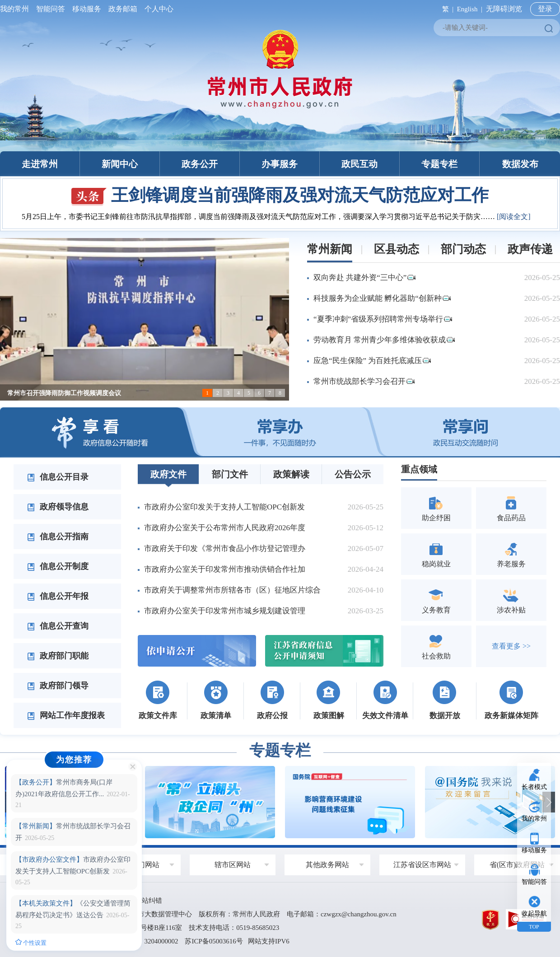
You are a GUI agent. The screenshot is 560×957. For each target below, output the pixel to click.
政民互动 (359, 164)
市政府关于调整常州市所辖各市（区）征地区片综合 (232, 590)
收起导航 (534, 913)
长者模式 (534, 787)
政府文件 (168, 474)
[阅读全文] (514, 217)
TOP (534, 927)
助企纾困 (436, 508)
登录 (545, 9)
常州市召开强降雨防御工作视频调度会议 (64, 393)
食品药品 (511, 508)
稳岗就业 (436, 554)
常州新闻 (330, 249)
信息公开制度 (58, 566)
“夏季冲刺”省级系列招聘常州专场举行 (383, 319)
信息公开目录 (58, 477)
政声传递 (530, 249)
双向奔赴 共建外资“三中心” (364, 278)
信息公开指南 (58, 537)
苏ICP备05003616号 (214, 941)
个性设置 (31, 943)
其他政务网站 (327, 865)
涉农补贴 (511, 600)
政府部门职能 (58, 656)
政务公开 (200, 164)
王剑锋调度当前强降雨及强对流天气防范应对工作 (280, 195)
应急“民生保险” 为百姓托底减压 (372, 361)
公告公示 (353, 474)
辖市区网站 (233, 865)
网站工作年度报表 (66, 715)
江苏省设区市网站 (422, 865)
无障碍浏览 (504, 9)
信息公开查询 (58, 626)
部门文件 (230, 474)
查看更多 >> (511, 646)
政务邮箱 (123, 9)
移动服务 (87, 9)
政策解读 (291, 474)
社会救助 (436, 646)
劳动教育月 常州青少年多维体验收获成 (384, 340)
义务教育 (436, 600)
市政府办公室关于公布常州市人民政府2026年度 (225, 528)
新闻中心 (120, 164)
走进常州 (40, 164)
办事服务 (280, 164)
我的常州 (16, 9)
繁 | (446, 9)
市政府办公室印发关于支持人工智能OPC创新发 (224, 507)
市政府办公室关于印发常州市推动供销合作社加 (225, 569)
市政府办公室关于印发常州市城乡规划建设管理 (225, 611)
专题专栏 (439, 164)
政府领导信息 (58, 507)
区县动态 (397, 249)
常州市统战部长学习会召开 (364, 381)
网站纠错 (149, 901)
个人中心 (157, 9)
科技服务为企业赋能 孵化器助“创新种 (382, 298)
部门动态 (463, 249)
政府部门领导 (58, 686)
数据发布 (520, 164)
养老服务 (511, 554)
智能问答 (51, 9)
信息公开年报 (58, 596)
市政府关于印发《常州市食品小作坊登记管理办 (225, 549)
